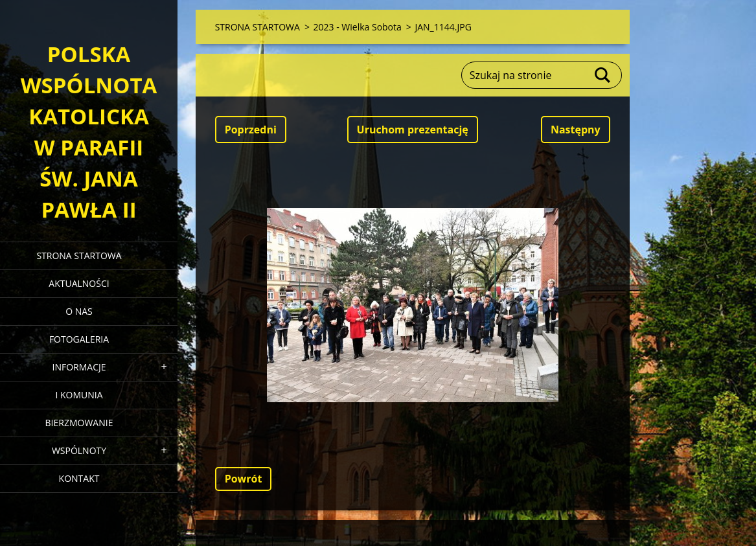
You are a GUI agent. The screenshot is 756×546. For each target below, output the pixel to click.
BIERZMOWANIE (79, 423)
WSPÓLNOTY (79, 450)
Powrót (244, 479)
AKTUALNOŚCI (79, 283)
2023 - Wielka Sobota (358, 27)
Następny (576, 130)
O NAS (79, 311)
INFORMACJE (79, 367)
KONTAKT (79, 478)
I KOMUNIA (79, 395)
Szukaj (603, 75)
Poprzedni (251, 130)
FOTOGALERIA (79, 339)
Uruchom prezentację (413, 130)
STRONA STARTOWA (79, 256)
